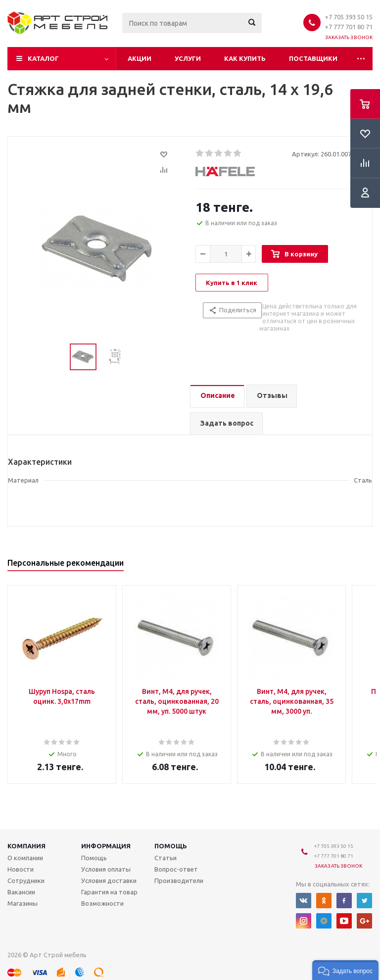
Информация (106, 846)
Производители (179, 881)
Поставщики (313, 58)
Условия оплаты (106, 869)
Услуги (188, 58)
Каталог (43, 58)
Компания (26, 846)
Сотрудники (26, 881)
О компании (25, 858)
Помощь (171, 846)
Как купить (245, 58)
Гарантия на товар (109, 892)
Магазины (23, 903)
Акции (140, 58)
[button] (345, 970)
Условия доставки (109, 881)
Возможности (102, 903)
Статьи (166, 858)
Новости (21, 869)
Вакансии (21, 892)
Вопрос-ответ (176, 869)
